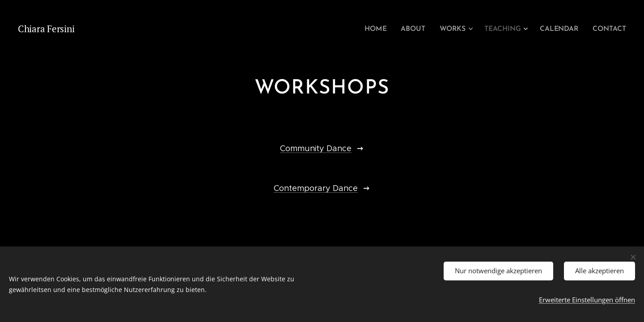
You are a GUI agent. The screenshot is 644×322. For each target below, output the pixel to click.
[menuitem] (383, 29)
